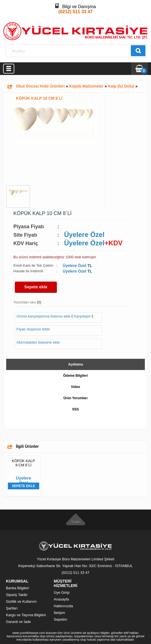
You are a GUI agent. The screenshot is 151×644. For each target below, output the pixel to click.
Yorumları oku (27, 302)
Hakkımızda (63, 606)
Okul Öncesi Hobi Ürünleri (40, 86)
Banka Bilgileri (17, 588)
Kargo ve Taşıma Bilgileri (26, 615)
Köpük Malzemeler (86, 86)
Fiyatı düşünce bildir (33, 329)
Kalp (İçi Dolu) (121, 86)
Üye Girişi (62, 592)
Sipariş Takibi (17, 595)
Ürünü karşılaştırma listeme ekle (44, 316)
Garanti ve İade (18, 622)
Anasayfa (61, 599)
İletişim (59, 613)
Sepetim (61, 619)
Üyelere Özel (84, 235)
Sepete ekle (36, 287)
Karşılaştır (82, 316)
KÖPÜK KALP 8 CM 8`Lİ (24, 463)
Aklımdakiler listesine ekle (38, 342)
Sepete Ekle (23, 486)
